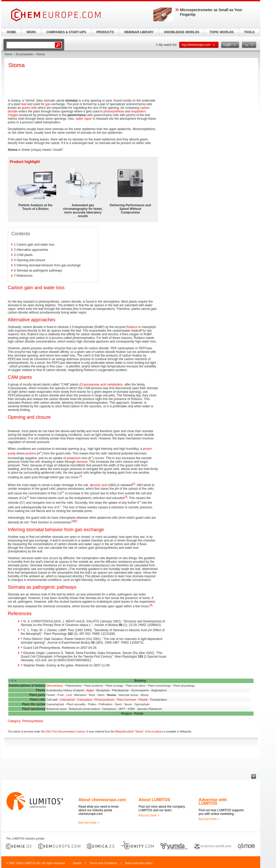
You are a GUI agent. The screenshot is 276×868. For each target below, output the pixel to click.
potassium (74, 458)
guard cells (29, 108)
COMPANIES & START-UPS (66, 32)
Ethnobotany (55, 686)
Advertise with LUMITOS (213, 802)
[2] (134, 484)
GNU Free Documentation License (65, 732)
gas (48, 104)
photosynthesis (114, 111)
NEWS (31, 32)
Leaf (69, 695)
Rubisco (132, 327)
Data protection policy (139, 863)
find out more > (89, 823)
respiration (138, 111)
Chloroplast (84, 700)
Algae (90, 690)
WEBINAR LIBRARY (139, 32)
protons (31, 453)
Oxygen (13, 115)
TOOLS (249, 32)
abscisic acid (98, 485)
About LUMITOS (154, 800)
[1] (81, 476)
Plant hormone (126, 700)
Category (14, 721)
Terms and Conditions (103, 863)
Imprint (77, 863)
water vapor (84, 119)
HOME (11, 32)
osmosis (82, 462)
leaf (24, 104)
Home (8, 54)
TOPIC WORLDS (221, 32)
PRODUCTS (105, 32)
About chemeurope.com (102, 800)
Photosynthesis (104, 700)
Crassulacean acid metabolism (102, 385)
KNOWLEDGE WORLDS (182, 32)
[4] (73, 521)
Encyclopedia (24, 54)
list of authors (155, 732)
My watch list (168, 45)
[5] (76, 521)
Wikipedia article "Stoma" (129, 732)
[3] (126, 497)
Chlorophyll (67, 700)
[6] (151, 605)
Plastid (143, 700)
